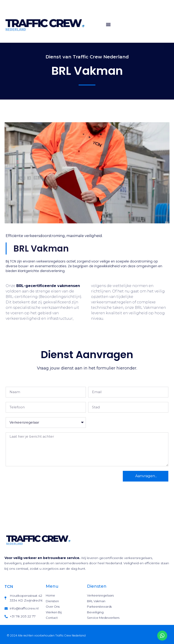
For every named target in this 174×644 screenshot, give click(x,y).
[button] (108, 24)
